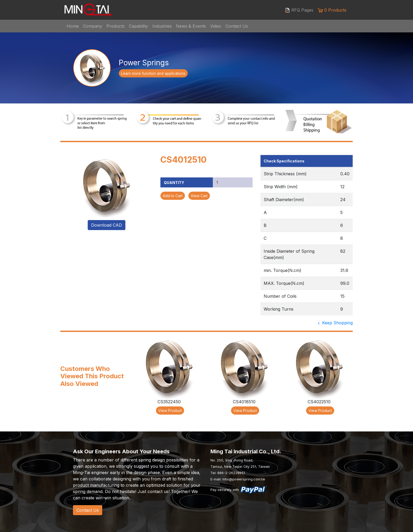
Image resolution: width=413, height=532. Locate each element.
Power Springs (144, 63)
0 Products (332, 10)
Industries (162, 26)
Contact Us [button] (88, 510)
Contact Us (237, 26)
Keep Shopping (335, 323)
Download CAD (107, 225)
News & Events (191, 26)
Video (216, 26)
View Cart (199, 196)
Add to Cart (173, 196)
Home (73, 26)
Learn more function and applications (153, 73)
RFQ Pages (299, 10)
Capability (138, 26)
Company (93, 26)
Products (115, 26)
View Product (170, 411)
